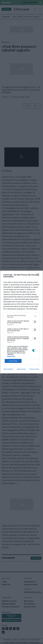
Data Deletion (9, 369)
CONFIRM (13, 361)
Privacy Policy (34, 369)
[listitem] (21, 316)
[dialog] (21, 322)
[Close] (39, 275)
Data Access (21, 369)
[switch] (34, 322)
